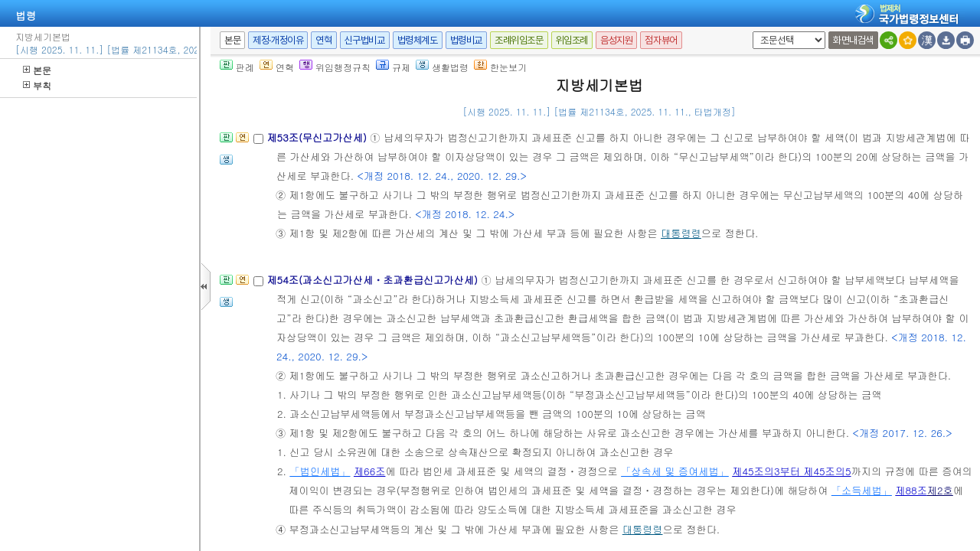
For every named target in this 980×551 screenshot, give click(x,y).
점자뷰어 (661, 40)
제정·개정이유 (278, 40)
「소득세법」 (862, 490)
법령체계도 (418, 40)
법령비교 (466, 40)
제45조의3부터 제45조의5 (791, 471)
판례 (237, 67)
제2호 (940, 490)
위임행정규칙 (335, 67)
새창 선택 (750, 32)
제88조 (911, 490)
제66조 (370, 471)
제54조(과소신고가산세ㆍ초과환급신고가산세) (374, 280)
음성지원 (616, 40)
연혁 (323, 40)
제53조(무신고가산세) (318, 137)
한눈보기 (500, 67)
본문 (37, 70)
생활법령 (442, 67)
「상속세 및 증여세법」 (675, 471)
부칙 (37, 85)
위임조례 (572, 40)
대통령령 (681, 233)
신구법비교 (365, 40)
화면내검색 (853, 40)
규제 (393, 67)
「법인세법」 (320, 471)
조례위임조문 (519, 40)
